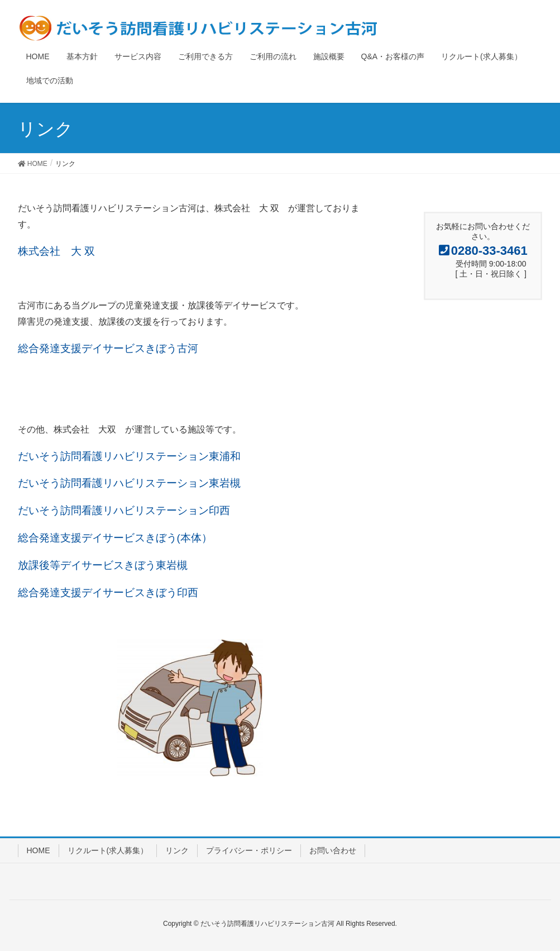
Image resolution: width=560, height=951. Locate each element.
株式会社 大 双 (56, 251)
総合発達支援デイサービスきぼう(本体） (115, 538)
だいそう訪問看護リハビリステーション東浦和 (129, 456)
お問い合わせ (333, 850)
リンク (177, 850)
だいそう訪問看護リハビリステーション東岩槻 (129, 483)
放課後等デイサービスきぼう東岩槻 (103, 565)
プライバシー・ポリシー (249, 850)
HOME (39, 850)
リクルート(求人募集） (108, 850)
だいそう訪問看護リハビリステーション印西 (124, 510)
